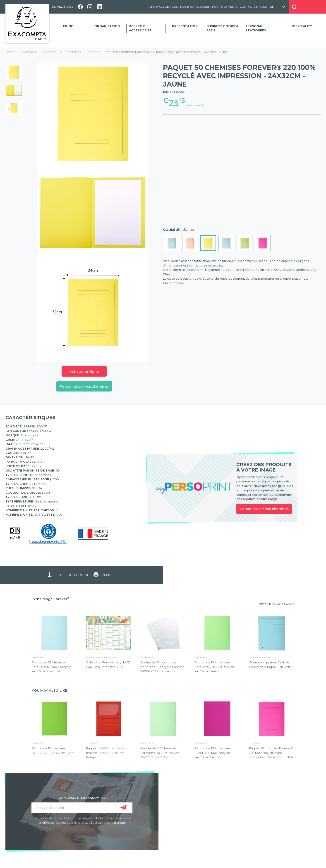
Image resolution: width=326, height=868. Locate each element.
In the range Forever (51, 599)
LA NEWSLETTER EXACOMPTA (82, 797)
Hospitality (301, 26)
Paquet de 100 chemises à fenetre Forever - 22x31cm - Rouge (106, 753)
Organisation (107, 26)
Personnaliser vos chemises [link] (264, 509)
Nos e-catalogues (195, 7)
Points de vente (225, 7)
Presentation (185, 26)
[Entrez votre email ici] (82, 808)
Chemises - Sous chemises (61, 52)
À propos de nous (163, 7)
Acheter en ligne (84, 371)
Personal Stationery (256, 28)
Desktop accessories (140, 28)
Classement (28, 52)
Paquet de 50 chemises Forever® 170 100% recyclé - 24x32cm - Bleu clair (52, 667)
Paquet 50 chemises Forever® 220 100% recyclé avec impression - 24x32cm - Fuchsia (271, 753)
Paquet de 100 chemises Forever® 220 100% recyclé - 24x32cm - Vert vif (216, 667)
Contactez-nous (253, 7)
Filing (68, 26)
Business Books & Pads (222, 28)
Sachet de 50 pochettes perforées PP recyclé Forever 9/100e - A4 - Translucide (162, 667)
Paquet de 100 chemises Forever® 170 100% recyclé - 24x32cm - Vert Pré (161, 753)
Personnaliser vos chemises (84, 386)
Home (10, 52)
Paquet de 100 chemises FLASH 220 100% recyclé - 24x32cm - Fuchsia (213, 753)
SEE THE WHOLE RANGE (277, 604)
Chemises (93, 52)
